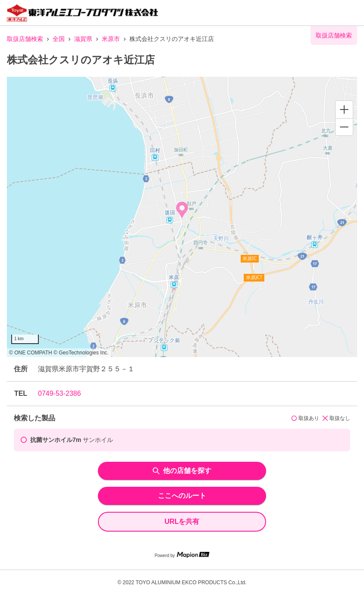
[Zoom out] (344, 127)
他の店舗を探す (182, 471)
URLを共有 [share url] (182, 521)
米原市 (111, 39)
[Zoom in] (344, 110)
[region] (182, 217)
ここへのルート (182, 496)
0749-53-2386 (60, 393)
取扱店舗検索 (25, 39)
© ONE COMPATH (31, 353)
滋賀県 (83, 39)
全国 (59, 39)
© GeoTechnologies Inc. (81, 353)
